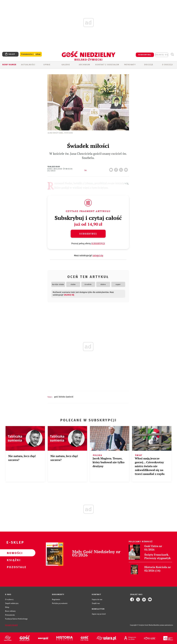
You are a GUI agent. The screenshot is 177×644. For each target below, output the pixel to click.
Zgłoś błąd (11, 625)
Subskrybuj (88, 234)
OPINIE (47, 65)
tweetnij (122, 169)
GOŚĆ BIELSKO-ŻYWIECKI (64, 397)
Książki (13, 560)
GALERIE (66, 65)
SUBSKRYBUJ (145, 55)
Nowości (13, 553)
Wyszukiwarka (172, 54)
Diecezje (149, 65)
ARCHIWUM (84, 65)
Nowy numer (9, 65)
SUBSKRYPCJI (98, 243)
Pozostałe (13, 567)
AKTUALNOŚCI (28, 65)
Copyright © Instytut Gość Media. (142, 625)
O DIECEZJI (167, 65)
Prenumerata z (31, 54)
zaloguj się (162, 55)
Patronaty (130, 65)
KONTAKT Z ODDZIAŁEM (107, 65)
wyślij (127, 169)
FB (117, 169)
